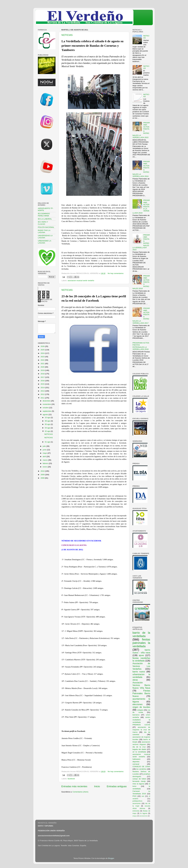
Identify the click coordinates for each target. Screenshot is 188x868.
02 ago (48, 431)
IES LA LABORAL (45, 219)
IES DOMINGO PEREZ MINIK (44, 215)
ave (143, 796)
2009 (43, 475)
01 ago (48, 442)
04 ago (48, 428)
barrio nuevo (139, 672)
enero (45, 467)
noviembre (47, 404)
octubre (46, 408)
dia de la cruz (139, 747)
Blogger (111, 858)
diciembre (47, 401)
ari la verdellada (139, 752)
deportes (136, 762)
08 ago (48, 421)
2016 (43, 381)
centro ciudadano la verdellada (141, 720)
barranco (136, 715)
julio (45, 446)
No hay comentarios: (116, 273)
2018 (43, 374)
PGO (134, 796)
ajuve (141, 655)
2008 (43, 478)
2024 (43, 353)
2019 (43, 370)
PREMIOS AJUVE (141, 725)
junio (45, 450)
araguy (135, 816)
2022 (43, 360)
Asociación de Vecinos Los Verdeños (141, 666)
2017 (43, 377)
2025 (43, 350)
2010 (43, 471)
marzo (45, 460)
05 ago (48, 424)
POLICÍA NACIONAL (46, 227)
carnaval (136, 764)
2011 (43, 398)
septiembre (47, 411)
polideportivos (137, 801)
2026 (43, 346)
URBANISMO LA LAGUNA (44, 242)
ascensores (137, 803)
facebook (71, 779)
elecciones (138, 704)
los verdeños (141, 769)
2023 (43, 357)
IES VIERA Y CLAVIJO (43, 223)
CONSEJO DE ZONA (141, 767)
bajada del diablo (139, 749)
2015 (43, 384)
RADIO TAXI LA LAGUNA (44, 231)
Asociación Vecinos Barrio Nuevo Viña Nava (141, 685)
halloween (136, 759)
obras (135, 680)
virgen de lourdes (141, 707)
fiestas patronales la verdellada (141, 643)
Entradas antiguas (117, 786)
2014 (43, 388)
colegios (140, 710)
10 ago (48, 418)
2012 (43, 394)
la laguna (144, 813)
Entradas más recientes (74, 786)
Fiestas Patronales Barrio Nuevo (141, 693)
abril (45, 456)
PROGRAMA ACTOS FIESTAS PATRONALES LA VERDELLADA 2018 (141, 346)
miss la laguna (138, 784)
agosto (46, 415)
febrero (46, 463)
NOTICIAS (67, 35)
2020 (43, 367)
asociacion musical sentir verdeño (81, 281)
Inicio (97, 786)
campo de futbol (139, 779)
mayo (45, 453)
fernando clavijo (139, 781)
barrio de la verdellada (141, 634)
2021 (43, 364)
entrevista (136, 811)
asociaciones (143, 816)
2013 (43, 391)
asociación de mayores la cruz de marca (141, 730)
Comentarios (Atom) (80, 792)
